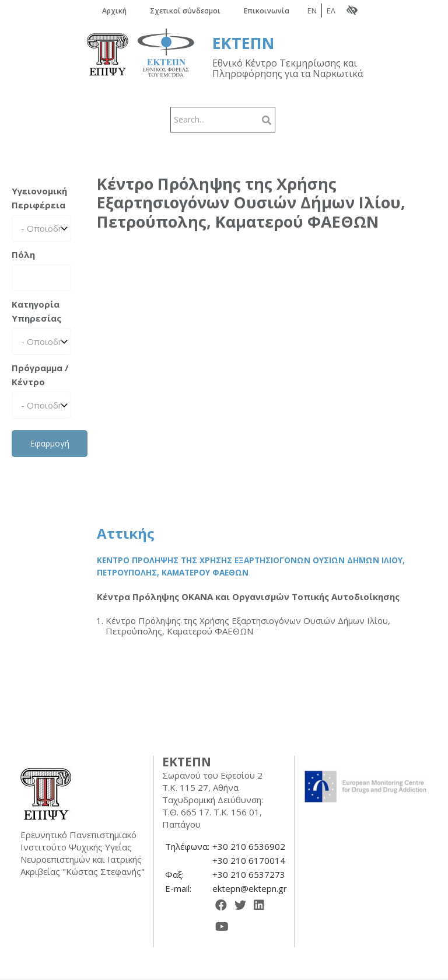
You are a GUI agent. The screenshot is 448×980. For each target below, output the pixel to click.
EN (312, 11)
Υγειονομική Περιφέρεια (39, 198)
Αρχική (114, 11)
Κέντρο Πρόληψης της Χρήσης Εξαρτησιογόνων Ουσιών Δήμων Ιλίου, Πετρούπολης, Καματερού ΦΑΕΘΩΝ (251, 567)
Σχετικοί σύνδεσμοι (185, 11)
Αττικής (126, 533)
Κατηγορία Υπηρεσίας (36, 311)
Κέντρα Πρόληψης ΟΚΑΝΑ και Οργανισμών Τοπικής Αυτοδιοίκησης (248, 597)
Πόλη (23, 254)
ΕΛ (331, 11)
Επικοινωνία (267, 11)
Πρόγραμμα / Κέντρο (40, 375)
